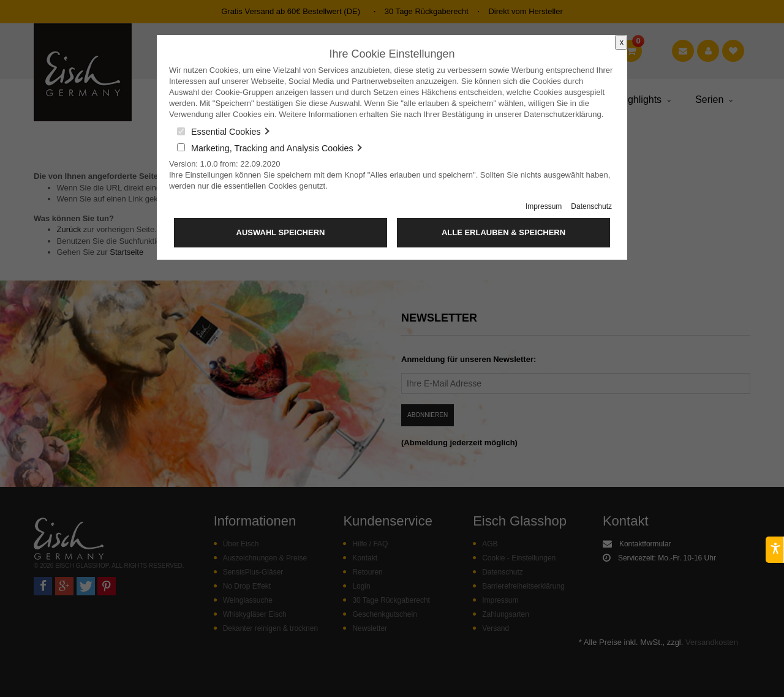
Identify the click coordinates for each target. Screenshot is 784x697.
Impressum (544, 206)
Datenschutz (591, 206)
